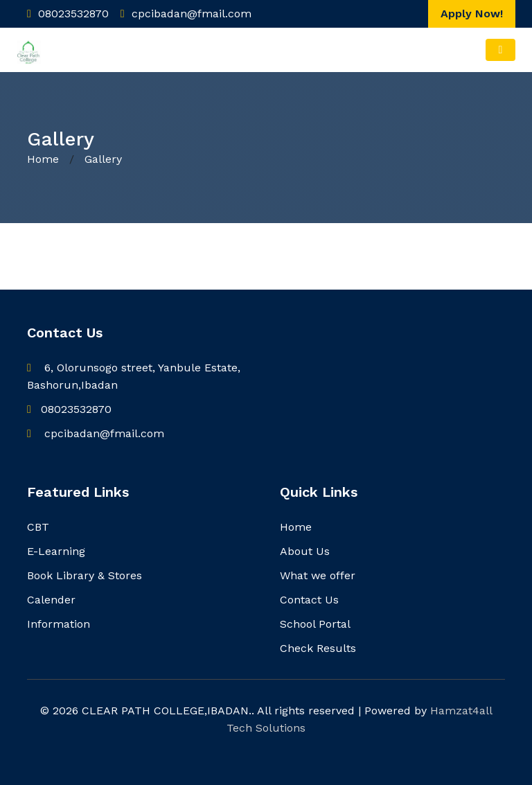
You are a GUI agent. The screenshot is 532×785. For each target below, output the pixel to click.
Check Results (318, 648)
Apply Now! (472, 14)
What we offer (318, 575)
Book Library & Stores (85, 575)
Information (59, 624)
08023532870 (69, 409)
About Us (305, 551)
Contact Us (309, 600)
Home (45, 159)
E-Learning (56, 551)
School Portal (315, 624)
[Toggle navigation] (500, 50)
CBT (38, 527)
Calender (51, 600)
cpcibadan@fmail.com (96, 433)
